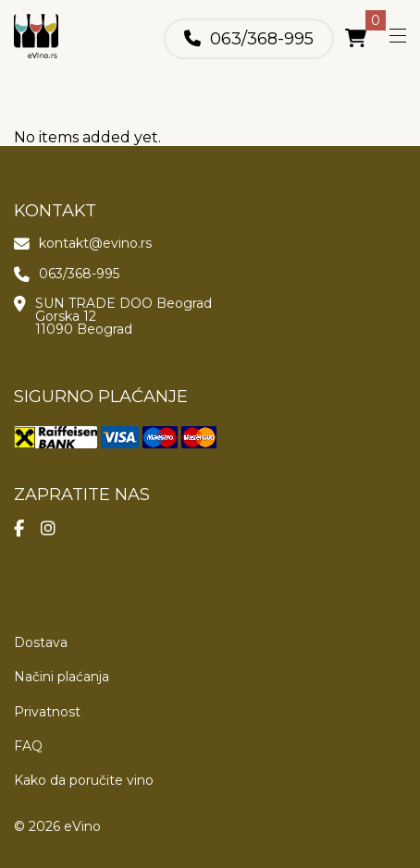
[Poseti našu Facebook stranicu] (27, 533)
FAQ (28, 746)
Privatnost (47, 712)
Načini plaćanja (62, 677)
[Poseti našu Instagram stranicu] (56, 533)
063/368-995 (262, 39)
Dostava (41, 642)
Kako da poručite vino (84, 780)
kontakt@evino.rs (95, 243)
